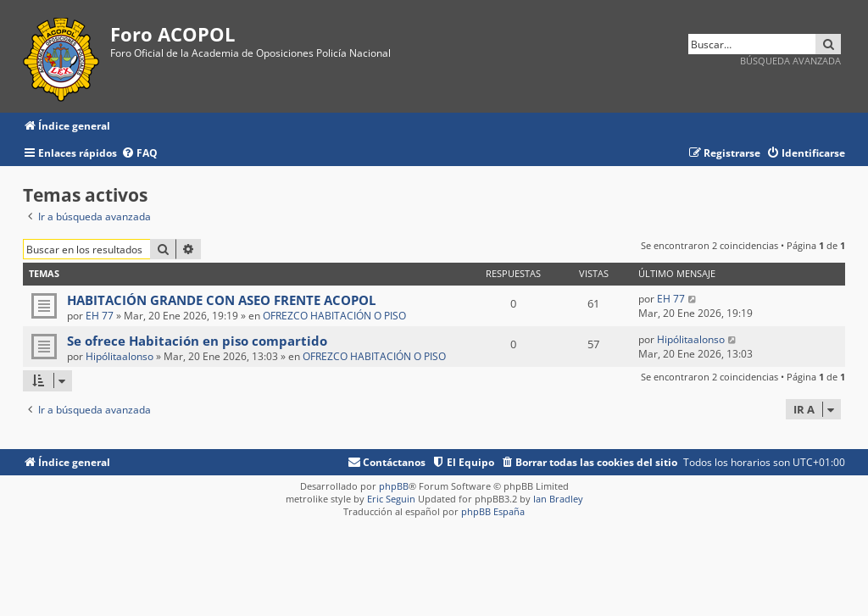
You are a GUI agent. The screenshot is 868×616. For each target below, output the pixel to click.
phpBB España (493, 511)
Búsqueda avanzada (790, 61)
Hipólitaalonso (120, 356)
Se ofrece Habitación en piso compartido (197, 341)
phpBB (394, 486)
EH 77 (100, 316)
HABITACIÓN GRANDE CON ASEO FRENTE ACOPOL (221, 300)
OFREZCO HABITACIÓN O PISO (334, 316)
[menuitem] (139, 154)
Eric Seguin (391, 499)
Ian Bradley (558, 499)
